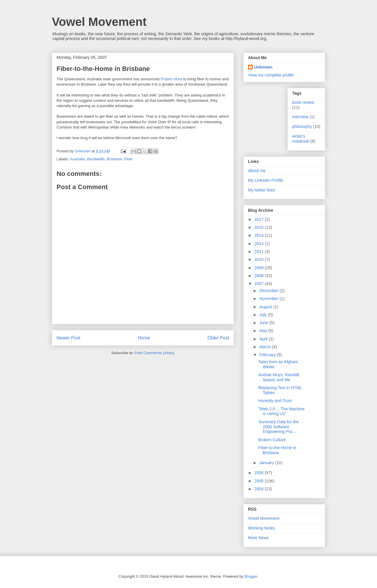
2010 (260, 259)
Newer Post (68, 338)
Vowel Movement (99, 22)
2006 (260, 473)
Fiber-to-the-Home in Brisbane (277, 450)
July (263, 315)
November (269, 299)
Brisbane (114, 159)
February (268, 355)
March (266, 347)
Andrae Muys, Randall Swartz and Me (279, 377)
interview (300, 117)
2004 (260, 489)
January (267, 463)
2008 (260, 276)
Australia (77, 159)
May (264, 331)
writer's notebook (301, 139)
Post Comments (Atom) (154, 353)
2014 (260, 235)
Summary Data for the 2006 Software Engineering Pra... (278, 427)
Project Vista (171, 79)
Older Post (218, 338)
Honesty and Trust (275, 401)
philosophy (302, 126)
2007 (260, 284)
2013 (260, 244)
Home (144, 338)
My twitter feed (261, 190)
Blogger (251, 576)
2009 (260, 268)
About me (257, 171)
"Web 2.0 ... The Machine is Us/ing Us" (281, 411)
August (266, 307)
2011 (260, 251)
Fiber (128, 159)
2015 (260, 227)
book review (303, 102)
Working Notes (262, 528)
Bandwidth (96, 159)
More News (258, 538)
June (264, 323)
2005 (260, 481)
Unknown (263, 67)
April (264, 339)
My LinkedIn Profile (266, 180)
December (269, 291)
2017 (260, 219)
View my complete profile (271, 75)
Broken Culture (272, 440)
